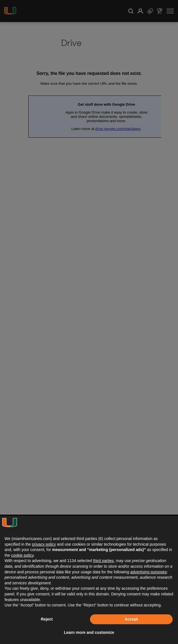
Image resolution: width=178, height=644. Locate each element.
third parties (103, 561)
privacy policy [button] (44, 544)
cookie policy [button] (22, 555)
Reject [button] (47, 619)
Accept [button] (131, 619)
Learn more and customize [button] (89, 632)
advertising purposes (148, 572)
